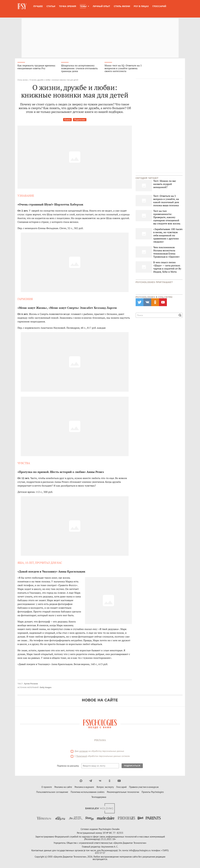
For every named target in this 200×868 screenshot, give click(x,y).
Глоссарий (159, 6)
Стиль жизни (122, 6)
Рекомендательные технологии (123, 792)
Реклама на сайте (63, 787)
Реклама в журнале (84, 787)
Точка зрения (67, 6)
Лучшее (38, 6)
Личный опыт (101, 6)
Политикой (82, 756)
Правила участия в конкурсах (144, 787)
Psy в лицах (141, 6)
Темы (83, 6)
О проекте (47, 787)
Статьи (51, 6)
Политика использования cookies (87, 792)
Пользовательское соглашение (52, 792)
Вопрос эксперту (105, 787)
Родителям (80, 120)
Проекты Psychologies (153, 792)
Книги (67, 120)
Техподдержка (99, 797)
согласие (83, 751)
